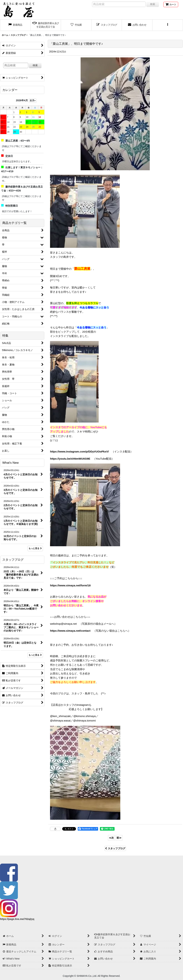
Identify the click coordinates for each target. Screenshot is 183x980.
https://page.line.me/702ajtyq (17, 919)
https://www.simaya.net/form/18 (70, 585)
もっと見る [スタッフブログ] (35, 655)
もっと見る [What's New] (35, 548)
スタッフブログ (115, 848)
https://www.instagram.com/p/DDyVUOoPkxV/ (79, 451)
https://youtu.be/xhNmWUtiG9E (70, 459)
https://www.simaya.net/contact (70, 631)
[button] (168, 25)
